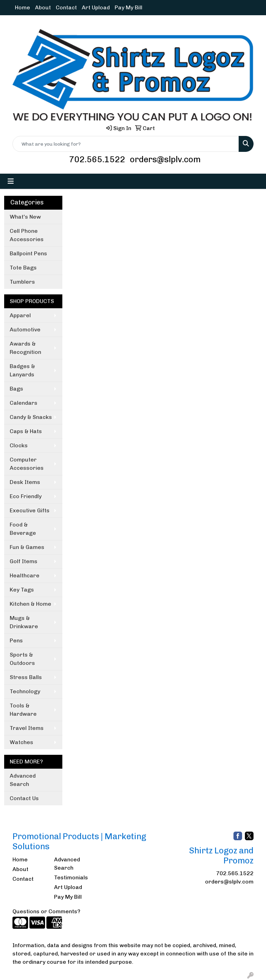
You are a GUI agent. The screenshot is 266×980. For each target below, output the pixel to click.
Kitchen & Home (30, 604)
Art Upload (96, 7)
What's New (25, 217)
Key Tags (22, 590)
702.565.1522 (97, 159)
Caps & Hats (26, 431)
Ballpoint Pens (28, 253)
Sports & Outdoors (22, 659)
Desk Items (25, 482)
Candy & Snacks (31, 417)
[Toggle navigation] (11, 181)
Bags (16, 389)
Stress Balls (26, 677)
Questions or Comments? (46, 911)
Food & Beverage (23, 529)
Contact (66, 7)
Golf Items (24, 561)
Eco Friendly (26, 496)
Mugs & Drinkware (24, 622)
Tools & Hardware (23, 710)
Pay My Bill (128, 7)
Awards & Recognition (25, 348)
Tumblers (22, 282)
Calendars (24, 403)
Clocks (19, 445)
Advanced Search (23, 780)
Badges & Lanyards (22, 370)
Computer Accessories (27, 464)
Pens (16, 640)
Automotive (25, 329)
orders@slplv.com (165, 159)
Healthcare (25, 575)
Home (23, 7)
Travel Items (27, 728)
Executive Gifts (30, 510)
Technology (25, 691)
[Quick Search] (126, 144)
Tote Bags (23, 268)
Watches (21, 742)
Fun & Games (27, 547)
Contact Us (24, 798)
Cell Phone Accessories (27, 235)
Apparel (20, 315)
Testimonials (71, 877)
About (43, 7)
